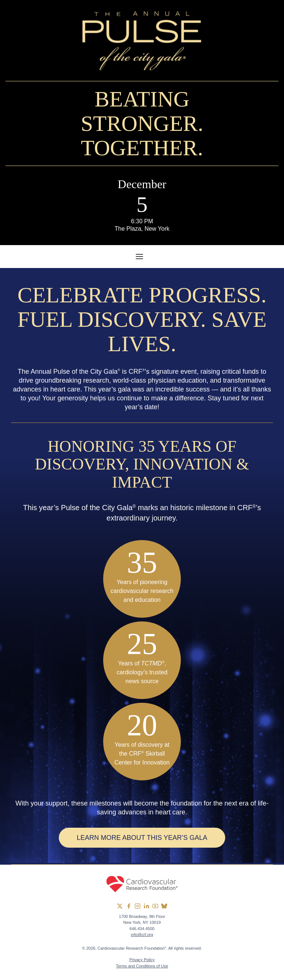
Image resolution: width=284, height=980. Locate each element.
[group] (120, 906)
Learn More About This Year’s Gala (142, 838)
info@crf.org (142, 935)
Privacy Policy (142, 960)
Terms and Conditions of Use (142, 966)
